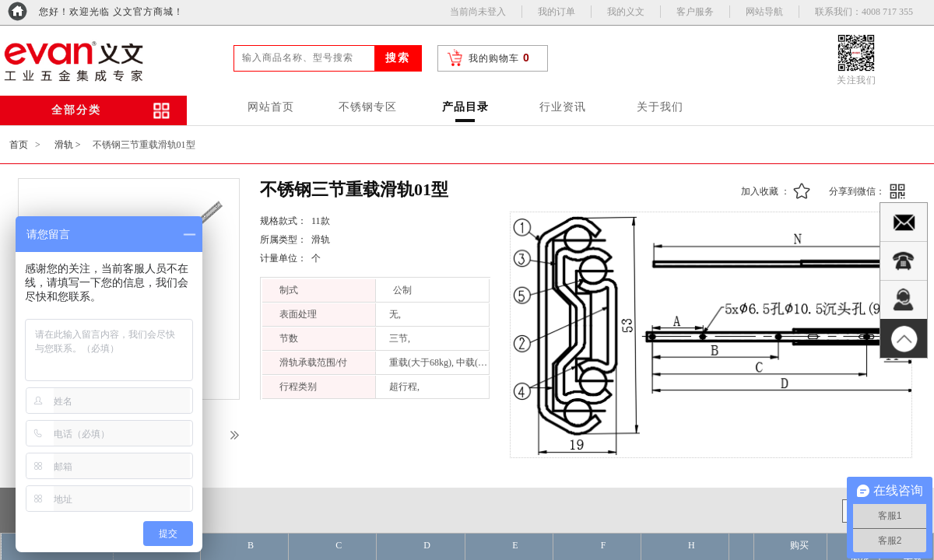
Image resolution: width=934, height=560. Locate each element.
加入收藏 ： (765, 191)
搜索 (398, 58)
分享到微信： (857, 191)
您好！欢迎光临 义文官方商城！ (111, 12)
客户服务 (695, 12)
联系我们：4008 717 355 (864, 12)
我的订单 (557, 12)
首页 (19, 145)
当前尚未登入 (478, 12)
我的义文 (626, 12)
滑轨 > (68, 145)
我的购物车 (494, 58)
